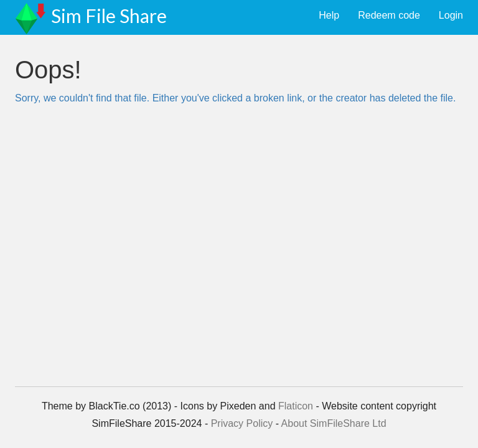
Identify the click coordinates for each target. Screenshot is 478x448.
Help (329, 15)
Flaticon (296, 406)
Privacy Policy (242, 423)
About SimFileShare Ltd (334, 423)
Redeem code (389, 15)
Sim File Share (109, 16)
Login (451, 15)
